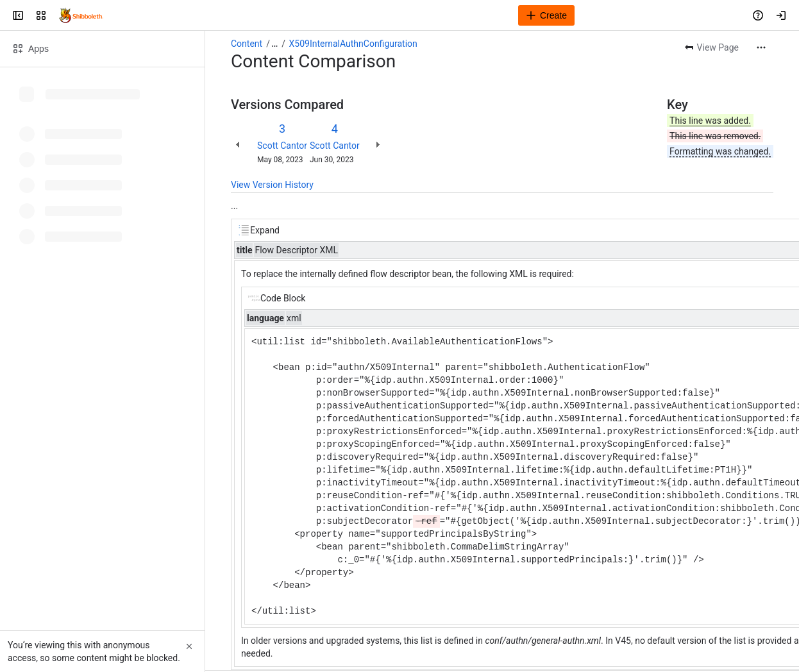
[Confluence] (81, 15)
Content (247, 44)
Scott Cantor (282, 146)
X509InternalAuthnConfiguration (353, 44)
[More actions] (761, 47)
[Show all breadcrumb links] (274, 44)
